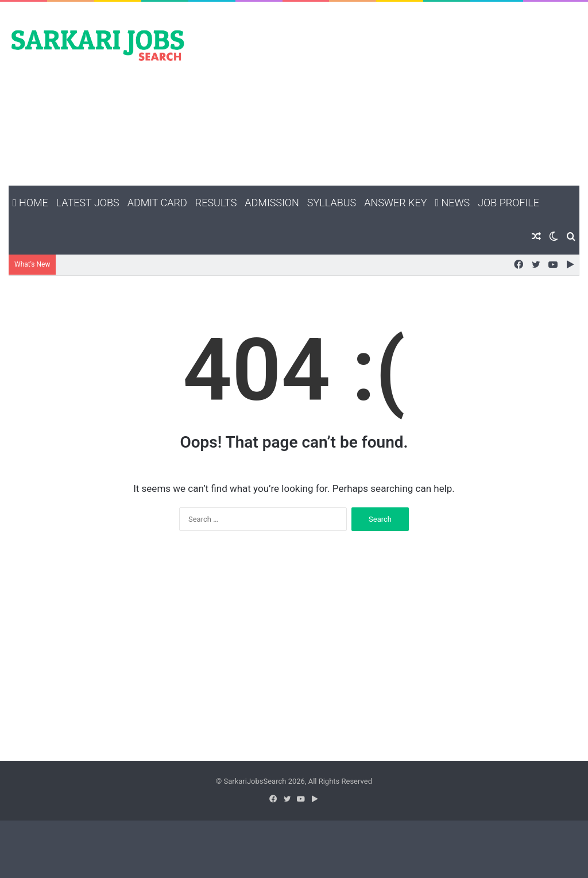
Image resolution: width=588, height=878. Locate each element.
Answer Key (395, 203)
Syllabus (332, 203)
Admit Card (157, 203)
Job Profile (508, 203)
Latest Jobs (88, 203)
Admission (272, 203)
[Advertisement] (392, 94)
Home (30, 203)
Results (216, 203)
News (452, 203)
